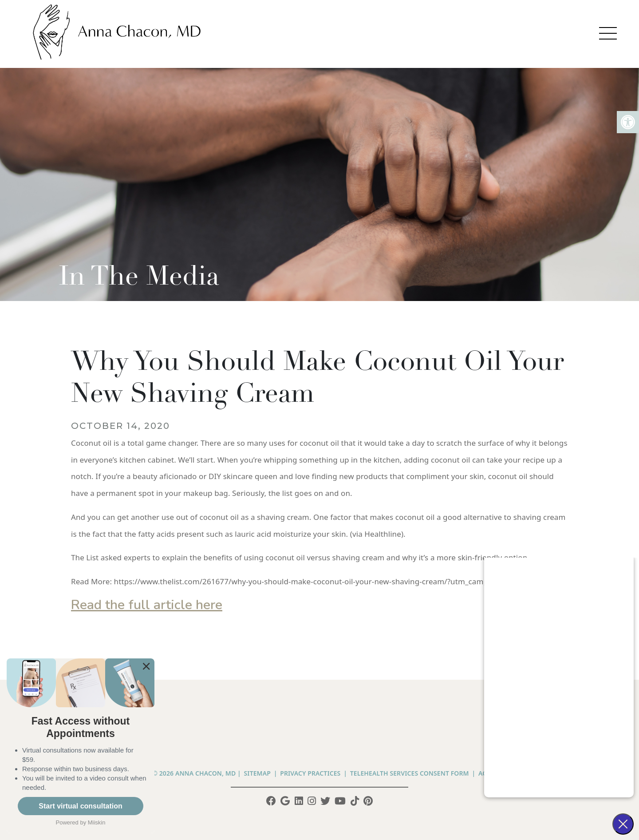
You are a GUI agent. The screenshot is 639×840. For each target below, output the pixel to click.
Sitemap (257, 773)
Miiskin (97, 822)
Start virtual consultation (80, 806)
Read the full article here (147, 605)
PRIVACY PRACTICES (310, 773)
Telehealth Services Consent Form (410, 773)
